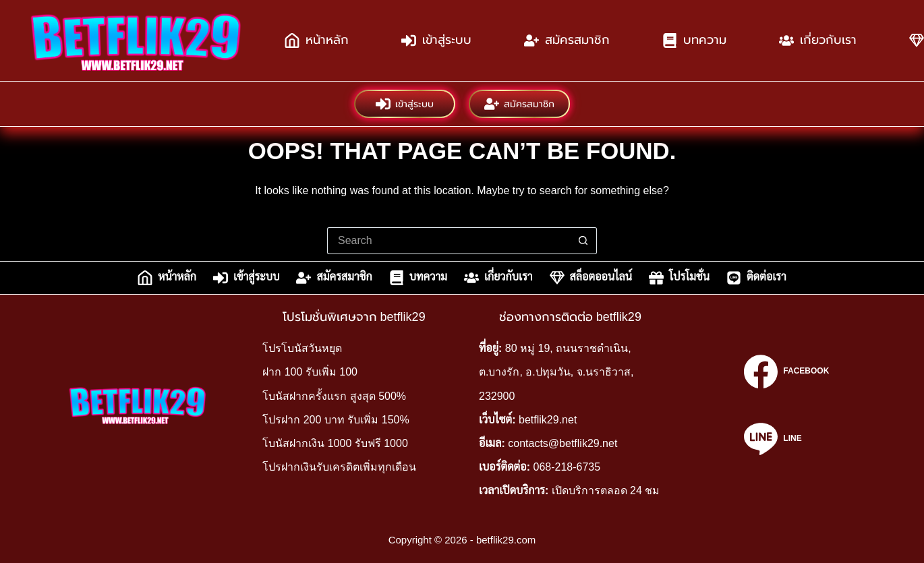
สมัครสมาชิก (567, 40)
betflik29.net (548, 420)
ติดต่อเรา (756, 278)
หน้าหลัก (317, 40)
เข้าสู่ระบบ (436, 40)
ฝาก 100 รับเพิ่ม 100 (310, 372)
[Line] (786, 439)
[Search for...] (449, 241)
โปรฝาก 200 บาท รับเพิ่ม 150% (336, 420)
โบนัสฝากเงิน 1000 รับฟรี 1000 (335, 443)
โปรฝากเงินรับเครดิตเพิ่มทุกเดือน (339, 467)
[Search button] (583, 241)
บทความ (694, 40)
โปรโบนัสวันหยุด (302, 348)
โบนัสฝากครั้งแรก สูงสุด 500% (334, 396)
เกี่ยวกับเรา (818, 40)
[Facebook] (786, 372)
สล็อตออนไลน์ (591, 278)
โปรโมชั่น (679, 278)
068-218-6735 (567, 467)
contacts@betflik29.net (562, 443)
